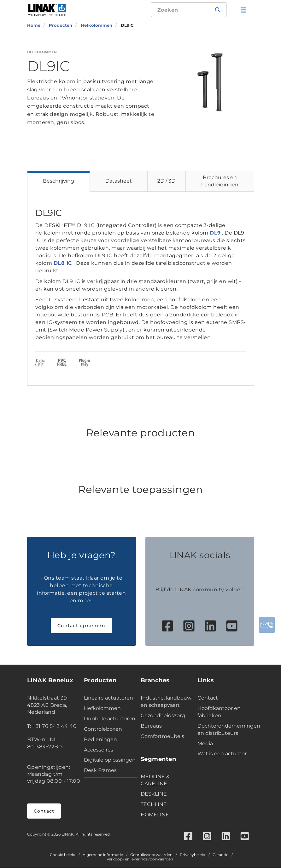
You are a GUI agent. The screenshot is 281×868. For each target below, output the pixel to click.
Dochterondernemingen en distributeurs (224, 729)
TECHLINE (154, 804)
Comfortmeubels (162, 736)
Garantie (220, 855)
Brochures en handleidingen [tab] (220, 181)
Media (205, 743)
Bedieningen (100, 739)
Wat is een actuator (222, 754)
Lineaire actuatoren (108, 698)
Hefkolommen (102, 708)
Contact (44, 811)
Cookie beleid (63, 855)
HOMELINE (155, 815)
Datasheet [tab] (119, 181)
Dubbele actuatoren (110, 719)
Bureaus (151, 726)
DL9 (215, 233)
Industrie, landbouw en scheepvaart (166, 701)
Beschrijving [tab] (59, 181)
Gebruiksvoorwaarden (151, 855)
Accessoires (99, 750)
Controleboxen (103, 729)
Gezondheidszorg (163, 715)
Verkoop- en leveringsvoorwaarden (140, 859)
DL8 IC (63, 263)
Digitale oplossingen (110, 760)
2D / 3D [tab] (166, 181)
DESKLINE (154, 794)
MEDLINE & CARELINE (155, 780)
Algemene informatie (103, 855)
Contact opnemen (81, 626)
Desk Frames (100, 770)
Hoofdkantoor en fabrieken (219, 712)
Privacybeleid (193, 855)
